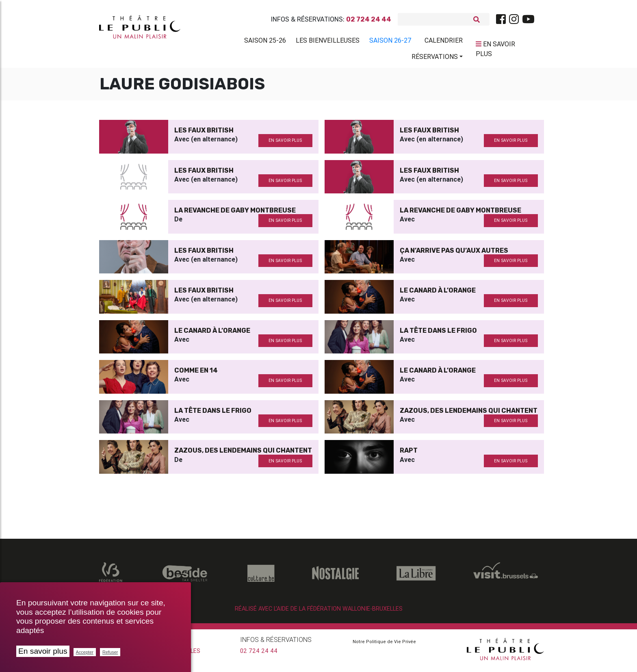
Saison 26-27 (390, 42)
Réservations (435, 58)
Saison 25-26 (265, 42)
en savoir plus (285, 144)
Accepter (85, 652)
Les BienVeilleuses (328, 42)
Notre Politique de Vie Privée (384, 645)
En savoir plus (43, 651)
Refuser (110, 652)
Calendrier (444, 42)
